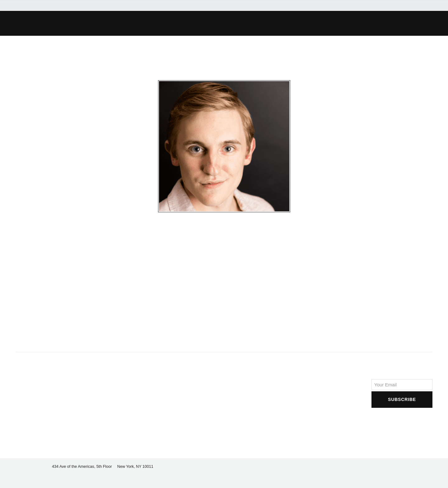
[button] (114, 23)
